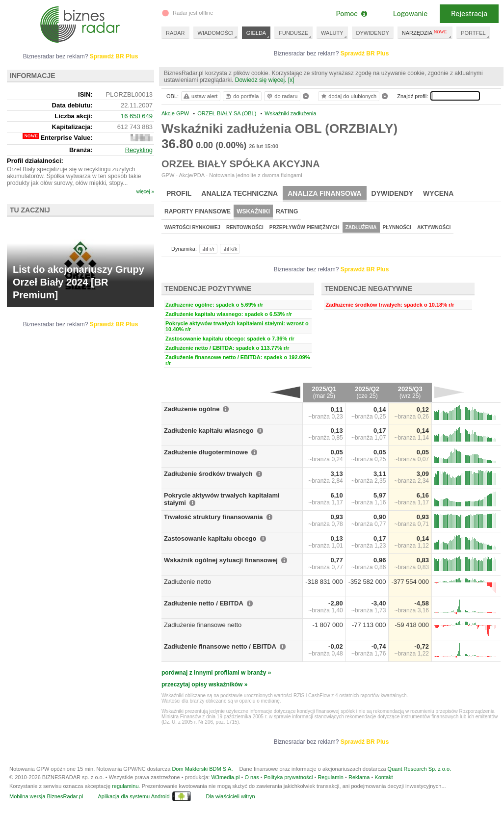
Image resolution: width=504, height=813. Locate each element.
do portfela (241, 96)
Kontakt (384, 777)
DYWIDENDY (373, 33)
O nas (252, 777)
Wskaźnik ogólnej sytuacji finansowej (221, 560)
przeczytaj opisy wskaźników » (204, 684)
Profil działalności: (35, 161)
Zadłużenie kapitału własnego (209, 431)
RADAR (175, 33)
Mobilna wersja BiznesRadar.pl (46, 796)
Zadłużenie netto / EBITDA (204, 603)
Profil (179, 193)
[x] (291, 80)
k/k (230, 249)
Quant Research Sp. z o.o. (420, 769)
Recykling (139, 150)
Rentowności (245, 227)
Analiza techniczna (239, 193)
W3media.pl (225, 777)
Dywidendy (393, 193)
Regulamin (331, 777)
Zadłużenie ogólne (192, 409)
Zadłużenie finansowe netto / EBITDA (220, 646)
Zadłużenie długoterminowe (206, 452)
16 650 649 (137, 116)
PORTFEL (473, 33)
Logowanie (410, 14)
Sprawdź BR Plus (365, 53)
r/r (208, 249)
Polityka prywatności (289, 777)
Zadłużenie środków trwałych (208, 474)
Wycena (438, 193)
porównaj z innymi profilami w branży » (216, 673)
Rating (287, 211)
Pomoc (351, 14)
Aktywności (434, 227)
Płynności (397, 227)
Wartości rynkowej (192, 227)
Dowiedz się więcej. (261, 80)
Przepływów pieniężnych (305, 227)
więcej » (145, 192)
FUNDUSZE (293, 33)
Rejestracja (469, 14)
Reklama (359, 777)
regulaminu (125, 786)
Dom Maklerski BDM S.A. (202, 769)
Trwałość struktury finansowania (213, 517)
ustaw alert (200, 96)
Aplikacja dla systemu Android (133, 796)
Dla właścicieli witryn (230, 796)
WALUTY (332, 33)
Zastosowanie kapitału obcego (210, 538)
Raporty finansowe (198, 211)
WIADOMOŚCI (216, 33)
